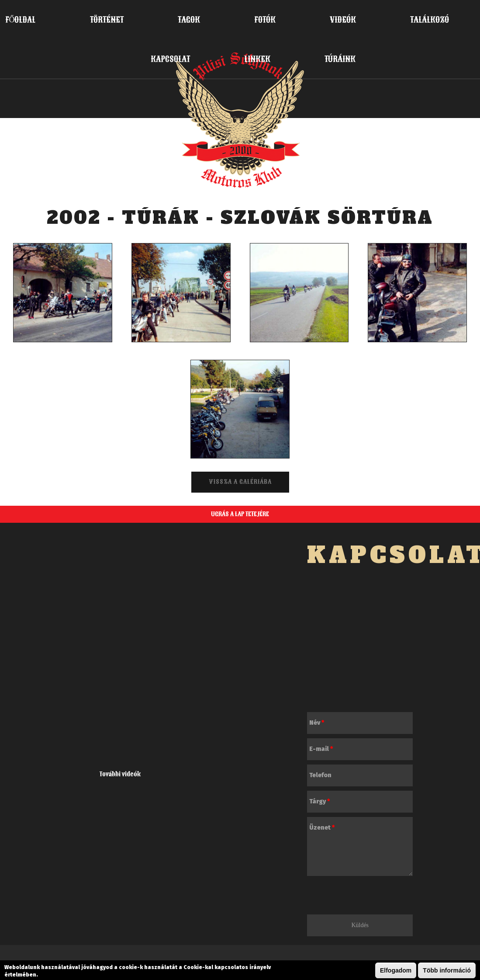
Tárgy (319, 801)
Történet (107, 20)
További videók (120, 774)
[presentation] (373, 897)
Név (317, 723)
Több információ (447, 970)
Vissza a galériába (240, 482)
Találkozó (430, 20)
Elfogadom (396, 970)
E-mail (321, 749)
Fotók (265, 20)
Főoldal (21, 20)
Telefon (320, 775)
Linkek (257, 59)
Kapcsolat (170, 59)
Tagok (189, 20)
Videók (343, 20)
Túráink (340, 59)
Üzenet (322, 828)
